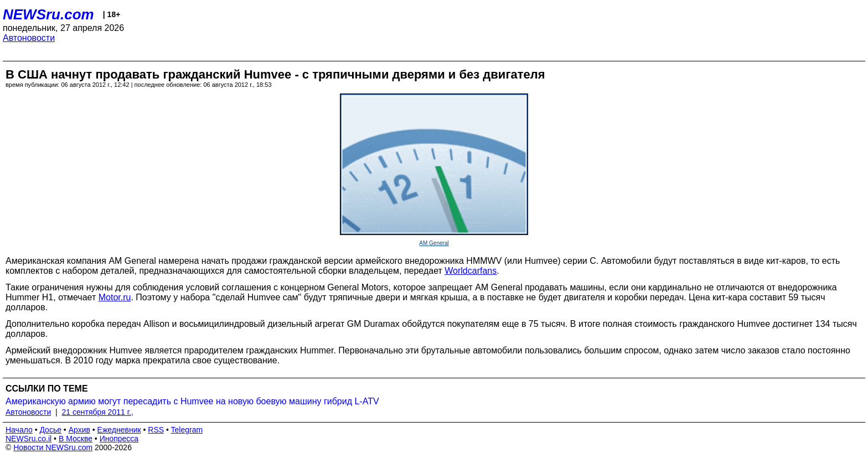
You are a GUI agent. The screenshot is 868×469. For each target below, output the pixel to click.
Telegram (187, 430)
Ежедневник (119, 430)
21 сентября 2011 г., (98, 412)
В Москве (76, 439)
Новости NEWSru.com (53, 447)
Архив (79, 430)
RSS (156, 430)
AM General (434, 243)
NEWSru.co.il (29, 439)
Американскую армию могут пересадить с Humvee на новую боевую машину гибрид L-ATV (192, 401)
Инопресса (119, 439)
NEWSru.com (48, 14)
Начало (19, 430)
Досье (50, 430)
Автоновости (29, 38)
